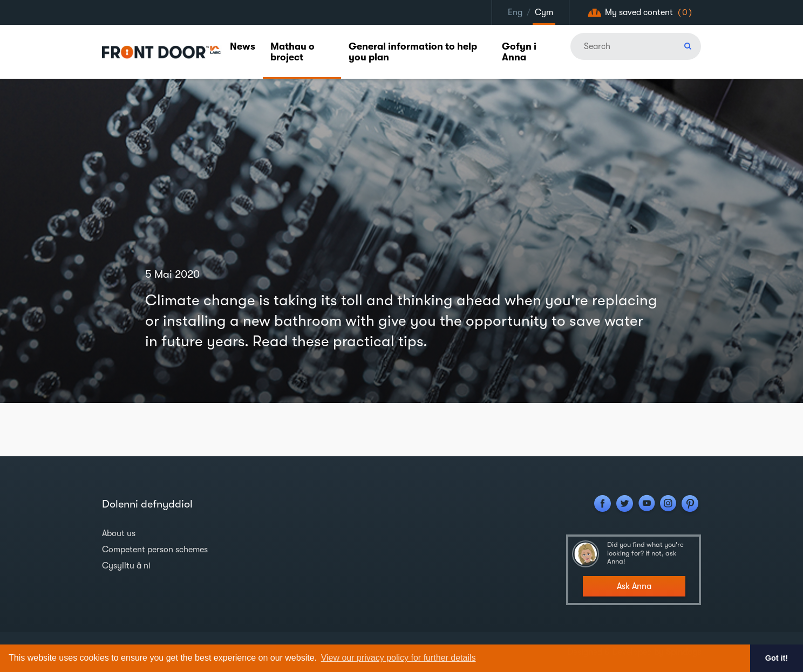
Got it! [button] (777, 658)
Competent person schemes (155, 550)
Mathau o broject (292, 52)
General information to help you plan (413, 52)
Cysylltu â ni (126, 566)
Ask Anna (634, 586)
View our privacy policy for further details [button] (399, 658)
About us (119, 533)
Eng (515, 12)
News (243, 46)
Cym (544, 12)
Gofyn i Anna (519, 52)
